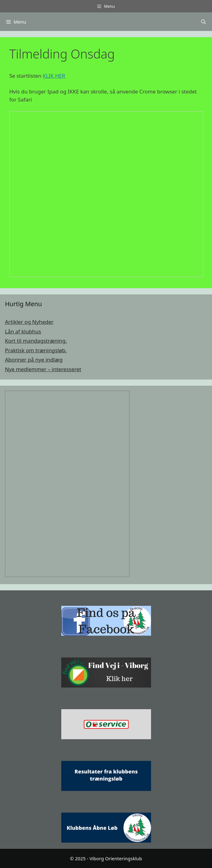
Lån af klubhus (23, 331)
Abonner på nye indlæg (34, 360)
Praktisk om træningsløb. (36, 350)
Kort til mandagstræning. (36, 341)
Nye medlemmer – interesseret (43, 369)
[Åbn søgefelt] (203, 22)
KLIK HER (54, 76)
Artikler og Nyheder (29, 322)
